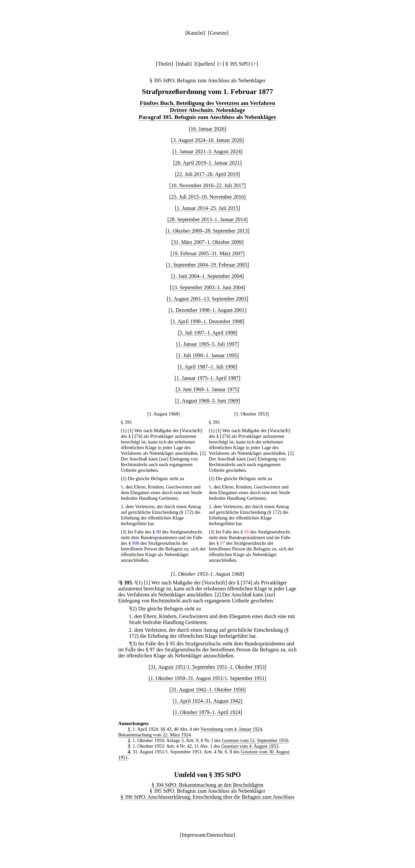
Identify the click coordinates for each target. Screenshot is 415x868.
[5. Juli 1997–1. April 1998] (207, 333)
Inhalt (184, 64)
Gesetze (218, 33)
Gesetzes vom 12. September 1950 (255, 740)
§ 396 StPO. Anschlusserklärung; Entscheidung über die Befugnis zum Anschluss (208, 797)
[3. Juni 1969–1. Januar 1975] (207, 389)
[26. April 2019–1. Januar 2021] (207, 163)
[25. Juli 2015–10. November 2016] (207, 197)
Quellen (205, 64)
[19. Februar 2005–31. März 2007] (207, 253)
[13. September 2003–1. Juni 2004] (208, 287)
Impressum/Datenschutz (207, 835)
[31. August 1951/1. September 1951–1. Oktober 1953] (207, 667)
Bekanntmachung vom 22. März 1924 (155, 735)
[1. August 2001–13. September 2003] (207, 299)
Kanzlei (195, 33)
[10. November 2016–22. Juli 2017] (207, 185)
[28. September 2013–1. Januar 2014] (207, 219)
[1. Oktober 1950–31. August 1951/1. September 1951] (207, 678)
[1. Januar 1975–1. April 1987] (207, 378)
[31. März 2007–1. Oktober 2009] (207, 242)
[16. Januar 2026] (207, 129)
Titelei (164, 64)
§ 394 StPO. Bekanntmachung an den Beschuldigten (208, 785)
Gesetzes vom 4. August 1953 (249, 746)
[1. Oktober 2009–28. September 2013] (208, 231)
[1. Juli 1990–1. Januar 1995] (208, 355)
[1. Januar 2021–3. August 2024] (208, 151)
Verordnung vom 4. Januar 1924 (231, 729)
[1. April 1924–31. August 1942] (207, 701)
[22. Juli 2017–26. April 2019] (207, 174)
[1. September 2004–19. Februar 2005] (207, 265)
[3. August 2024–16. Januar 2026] (208, 140)
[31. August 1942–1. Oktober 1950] (207, 690)
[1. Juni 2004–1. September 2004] (208, 276)
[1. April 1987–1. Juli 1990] (207, 367)
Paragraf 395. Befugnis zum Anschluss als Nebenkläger (207, 117)
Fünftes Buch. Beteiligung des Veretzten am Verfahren (207, 103)
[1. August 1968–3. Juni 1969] (207, 401)
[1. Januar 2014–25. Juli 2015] (208, 208)
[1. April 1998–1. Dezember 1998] (207, 321)
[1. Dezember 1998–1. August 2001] (208, 310)
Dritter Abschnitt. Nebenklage (208, 110)
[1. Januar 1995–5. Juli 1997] (208, 344)
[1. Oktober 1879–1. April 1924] (208, 712)
